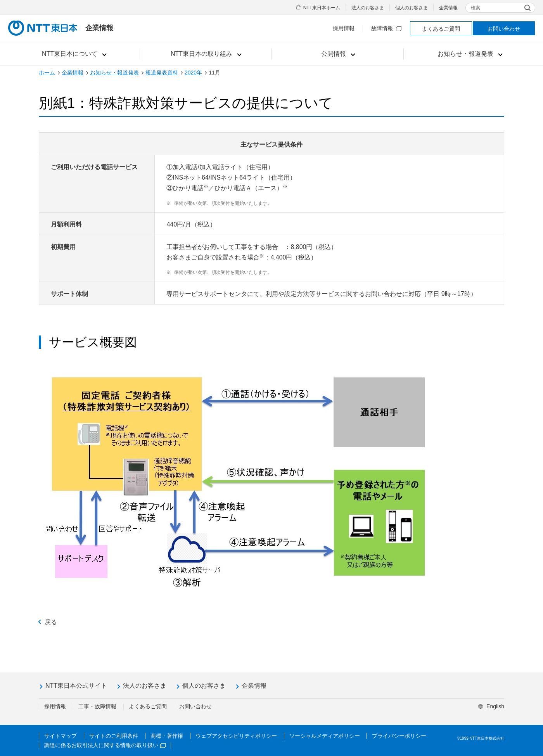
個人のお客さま (412, 8)
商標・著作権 (167, 736)
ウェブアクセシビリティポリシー (236, 736)
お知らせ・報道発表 (114, 73)
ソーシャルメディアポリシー (325, 736)
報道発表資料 (162, 73)
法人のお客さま (368, 8)
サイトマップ (61, 736)
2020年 (193, 73)
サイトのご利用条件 (114, 736)
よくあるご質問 (441, 29)
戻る (51, 622)
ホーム (47, 73)
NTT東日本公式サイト (76, 686)
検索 (476, 8)
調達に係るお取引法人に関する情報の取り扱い (105, 745)
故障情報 (386, 28)
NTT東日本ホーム (322, 8)
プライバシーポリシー (399, 736)
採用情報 (344, 28)
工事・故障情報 (97, 706)
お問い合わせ (504, 29)
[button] (74, 54)
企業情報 (448, 8)
